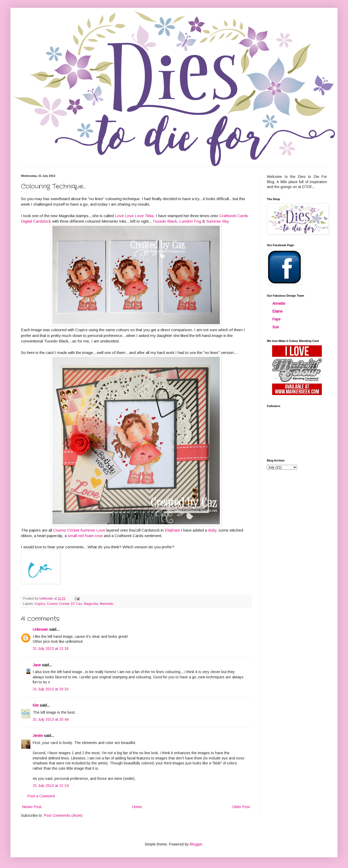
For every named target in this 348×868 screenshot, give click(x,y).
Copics (40, 604)
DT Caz (77, 604)
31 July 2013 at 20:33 (51, 689)
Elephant (172, 530)
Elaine (277, 311)
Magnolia (91, 604)
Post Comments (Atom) (63, 815)
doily (212, 530)
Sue (276, 327)
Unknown (40, 629)
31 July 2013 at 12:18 (51, 649)
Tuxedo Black (165, 221)
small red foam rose (85, 536)
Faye (276, 319)
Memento (107, 604)
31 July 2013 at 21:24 (51, 786)
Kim (36, 705)
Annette (279, 303)
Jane (37, 665)
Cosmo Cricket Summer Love (79, 530)
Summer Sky (217, 221)
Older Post (241, 807)
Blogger (196, 844)
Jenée (38, 736)
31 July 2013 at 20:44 (51, 719)
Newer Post (32, 807)
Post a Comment (41, 796)
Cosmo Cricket (58, 604)
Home (137, 807)
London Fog (190, 221)
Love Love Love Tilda (134, 216)
